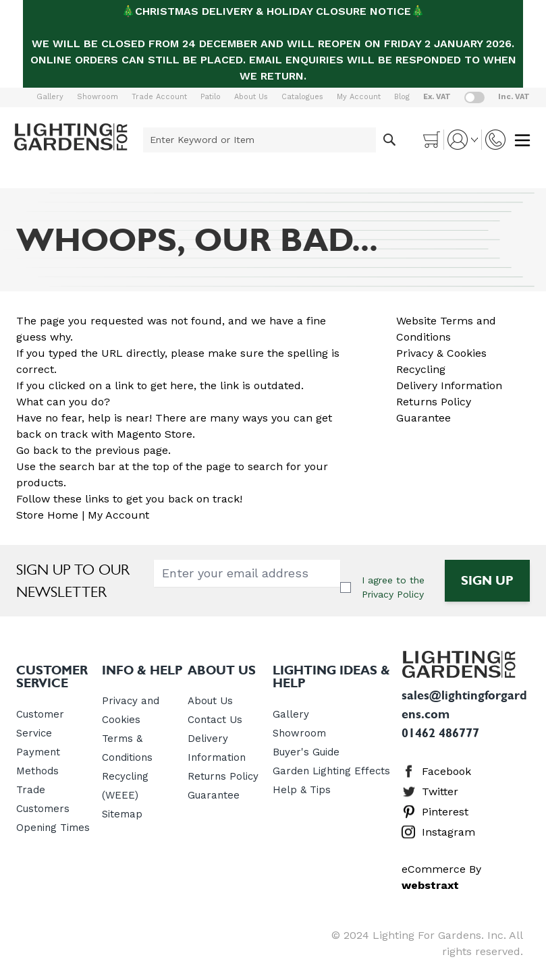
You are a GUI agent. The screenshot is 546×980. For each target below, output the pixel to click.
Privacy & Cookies (441, 353)
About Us (251, 97)
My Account (359, 97)
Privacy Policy (393, 594)
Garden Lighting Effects (331, 771)
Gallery (50, 97)
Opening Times (53, 828)
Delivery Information (449, 385)
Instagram (448, 832)
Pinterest (445, 812)
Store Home (47, 515)
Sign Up (487, 581)
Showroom (98, 97)
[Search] (389, 140)
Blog (402, 97)
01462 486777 (440, 733)
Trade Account (159, 97)
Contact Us (215, 720)
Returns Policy (434, 402)
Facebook (446, 771)
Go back (37, 450)
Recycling (421, 369)
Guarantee (424, 418)
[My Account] (463, 140)
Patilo (211, 97)
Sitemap (122, 814)
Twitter (440, 791)
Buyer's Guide (306, 752)
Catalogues (302, 97)
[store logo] (71, 137)
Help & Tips (302, 790)
